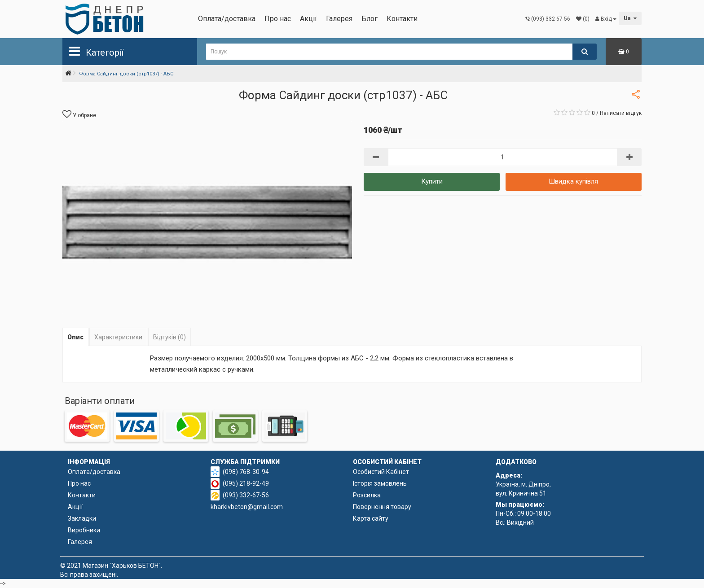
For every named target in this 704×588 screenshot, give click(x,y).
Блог (370, 19)
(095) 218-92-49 (246, 483)
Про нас (278, 19)
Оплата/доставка (227, 19)
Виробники (84, 530)
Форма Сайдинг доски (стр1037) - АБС (126, 74)
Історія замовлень (380, 483)
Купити (432, 181)
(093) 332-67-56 (246, 495)
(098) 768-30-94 (246, 472)
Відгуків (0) (169, 337)
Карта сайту (371, 518)
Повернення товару (382, 507)
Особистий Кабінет (381, 472)
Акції (308, 19)
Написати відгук (621, 113)
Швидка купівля (573, 181)
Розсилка (367, 495)
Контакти (402, 19)
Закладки (82, 518)
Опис (75, 337)
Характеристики (118, 337)
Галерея (339, 19)
